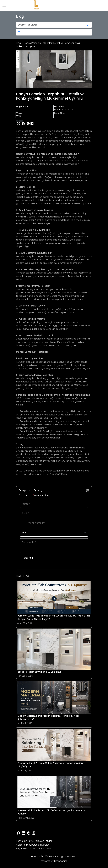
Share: (19, 121)
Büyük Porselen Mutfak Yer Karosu (34, 849)
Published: (59, 107)
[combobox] (23, 523)
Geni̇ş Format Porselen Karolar (33, 845)
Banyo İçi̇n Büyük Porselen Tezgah (34, 841)
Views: (19, 113)
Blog (18, 43)
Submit (29, 558)
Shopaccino (61, 861)
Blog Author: (22, 107)
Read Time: (60, 113)
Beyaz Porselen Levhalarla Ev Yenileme (39, 672)
